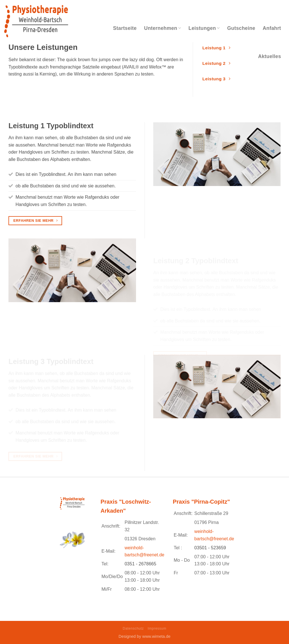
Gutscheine (241, 28)
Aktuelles (269, 56)
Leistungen (204, 28)
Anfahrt (272, 28)
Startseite (125, 28)
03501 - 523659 (210, 548)
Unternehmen (163, 28)
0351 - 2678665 (140, 564)
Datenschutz (133, 628)
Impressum (157, 628)
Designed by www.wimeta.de (144, 636)
